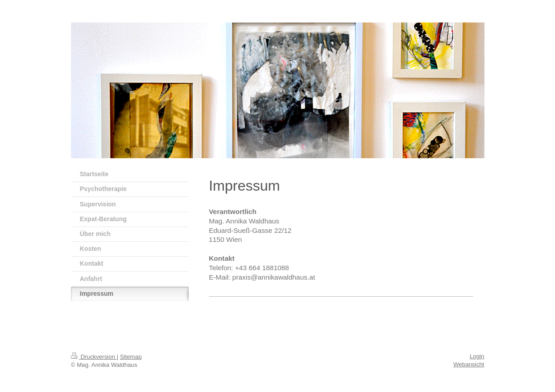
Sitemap (131, 357)
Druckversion (94, 357)
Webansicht (469, 364)
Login (477, 356)
